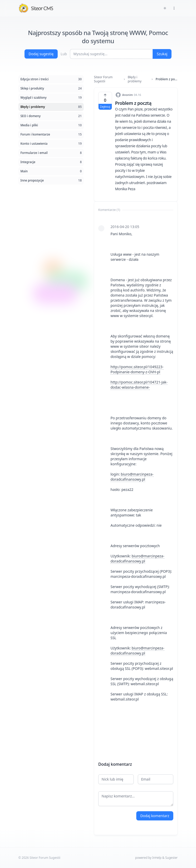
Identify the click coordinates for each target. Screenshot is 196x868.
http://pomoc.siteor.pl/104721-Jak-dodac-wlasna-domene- (139, 385)
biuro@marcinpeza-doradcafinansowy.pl (132, 477)
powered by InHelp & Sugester (156, 858)
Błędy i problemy (134, 79)
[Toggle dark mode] (165, 8)
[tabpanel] (136, 483)
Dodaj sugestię (41, 54)
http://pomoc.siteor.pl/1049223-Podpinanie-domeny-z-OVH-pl (137, 369)
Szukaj (162, 54)
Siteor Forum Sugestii (103, 79)
